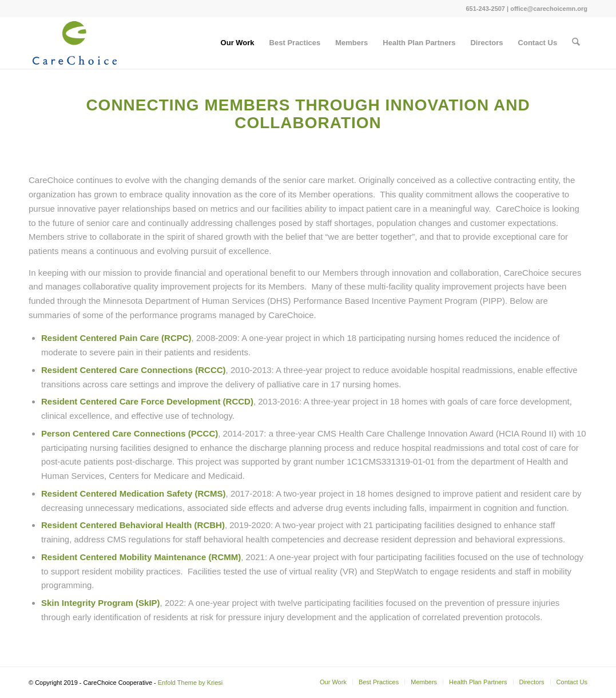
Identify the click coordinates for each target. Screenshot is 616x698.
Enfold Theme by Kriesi (190, 683)
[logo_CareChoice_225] (75, 43)
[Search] (576, 43)
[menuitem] (238, 43)
